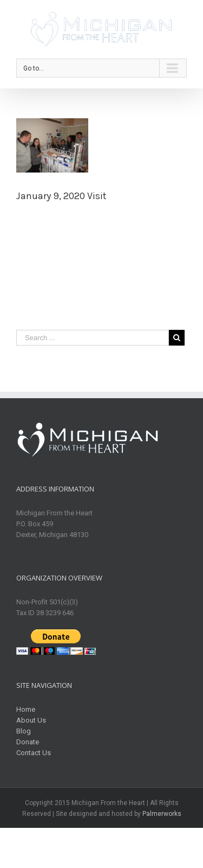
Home (26, 709)
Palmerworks (162, 814)
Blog (24, 731)
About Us (31, 720)
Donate (28, 742)
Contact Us (34, 753)
